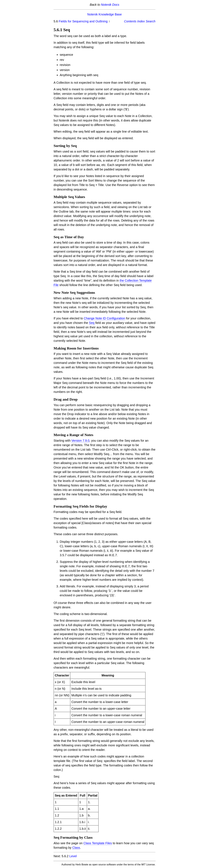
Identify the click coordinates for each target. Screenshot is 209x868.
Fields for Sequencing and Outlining (83, 21)
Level (73, 856)
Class (76, 848)
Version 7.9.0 (80, 441)
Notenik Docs (110, 5)
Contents (130, 21)
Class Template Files (98, 843)
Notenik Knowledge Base (104, 14)
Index (141, 21)
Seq (92, 323)
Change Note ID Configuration (104, 318)
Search (151, 21)
